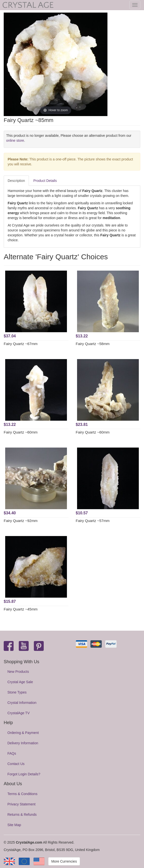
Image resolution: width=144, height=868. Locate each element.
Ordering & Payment (23, 733)
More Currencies (64, 861)
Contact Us (16, 764)
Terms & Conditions (22, 794)
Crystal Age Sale (20, 682)
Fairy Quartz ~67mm (21, 344)
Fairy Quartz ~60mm (21, 432)
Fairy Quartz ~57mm (93, 521)
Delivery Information (23, 743)
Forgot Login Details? (24, 774)
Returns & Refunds (22, 815)
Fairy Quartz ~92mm (21, 521)
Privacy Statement (21, 804)
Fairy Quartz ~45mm (21, 609)
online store (15, 140)
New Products (18, 672)
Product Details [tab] (45, 181)
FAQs (12, 753)
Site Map (14, 825)
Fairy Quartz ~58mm (93, 344)
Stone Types (17, 692)
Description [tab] (16, 181)
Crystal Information (22, 703)
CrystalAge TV (19, 713)
